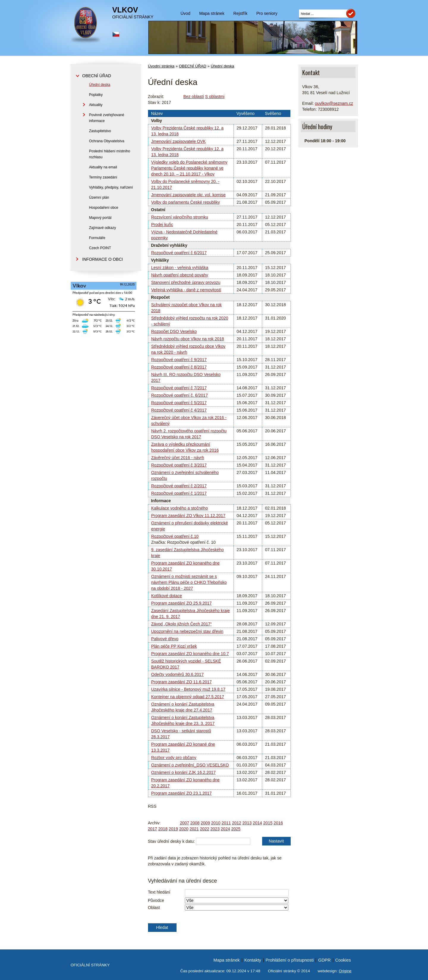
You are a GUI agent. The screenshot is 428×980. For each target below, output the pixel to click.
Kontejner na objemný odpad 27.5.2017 (188, 697)
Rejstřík (240, 13)
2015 (268, 823)
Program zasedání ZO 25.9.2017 (182, 603)
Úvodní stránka (161, 66)
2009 (205, 823)
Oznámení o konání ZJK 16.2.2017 (184, 772)
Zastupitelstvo (100, 131)
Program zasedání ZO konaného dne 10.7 (190, 654)
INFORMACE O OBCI (103, 259)
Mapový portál (100, 218)
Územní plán (99, 197)
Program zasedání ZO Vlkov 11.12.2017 (188, 516)
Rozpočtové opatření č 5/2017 (179, 403)
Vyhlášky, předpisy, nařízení (111, 187)
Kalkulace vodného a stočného (180, 508)
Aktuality (96, 105)
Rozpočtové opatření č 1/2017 (179, 493)
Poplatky (96, 95)
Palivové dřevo (165, 639)
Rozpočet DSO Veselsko (174, 331)
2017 (153, 829)
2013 (247, 823)
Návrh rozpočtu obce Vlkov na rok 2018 (188, 339)
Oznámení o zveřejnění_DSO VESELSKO (190, 765)
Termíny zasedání (103, 177)
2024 (225, 829)
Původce (156, 900)
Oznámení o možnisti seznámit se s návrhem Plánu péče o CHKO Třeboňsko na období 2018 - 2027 (189, 582)
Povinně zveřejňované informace (107, 118)
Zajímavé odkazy (103, 228)
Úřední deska (222, 66)
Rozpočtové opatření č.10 (175, 536)
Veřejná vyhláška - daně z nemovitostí (186, 290)
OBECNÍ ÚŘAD (193, 66)
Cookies (343, 960)
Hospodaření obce (104, 208)
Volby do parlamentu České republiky (186, 202)
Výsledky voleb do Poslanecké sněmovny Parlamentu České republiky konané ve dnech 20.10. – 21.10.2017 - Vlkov (189, 168)
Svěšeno (273, 113)
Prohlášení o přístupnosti (290, 960)
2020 (184, 829)
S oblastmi (215, 97)
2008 (195, 823)
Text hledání (159, 892)
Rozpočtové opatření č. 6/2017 (180, 395)
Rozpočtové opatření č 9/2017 (179, 360)
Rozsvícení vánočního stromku (180, 217)
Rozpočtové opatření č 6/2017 (179, 253)
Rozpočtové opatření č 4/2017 (179, 410)
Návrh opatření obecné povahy (180, 275)
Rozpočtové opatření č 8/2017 (179, 367)
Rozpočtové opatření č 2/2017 (179, 486)
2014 (258, 823)
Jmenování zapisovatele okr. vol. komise (189, 195)
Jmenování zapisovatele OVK (179, 141)
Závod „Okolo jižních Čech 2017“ (182, 624)
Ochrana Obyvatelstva (107, 141)
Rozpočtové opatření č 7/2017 (179, 388)
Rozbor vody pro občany (174, 758)
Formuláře (97, 238)
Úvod (186, 13)
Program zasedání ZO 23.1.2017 (182, 793)
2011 (226, 823)
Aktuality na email (103, 167)
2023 (215, 829)
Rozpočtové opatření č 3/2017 (179, 465)
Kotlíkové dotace (167, 596)
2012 (236, 823)
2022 (205, 829)
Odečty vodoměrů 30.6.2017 (178, 674)
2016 (278, 823)
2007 (184, 823)
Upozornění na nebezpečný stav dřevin (187, 631)
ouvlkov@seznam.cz (334, 103)
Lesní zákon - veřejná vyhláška (180, 268)
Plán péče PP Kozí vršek (174, 646)
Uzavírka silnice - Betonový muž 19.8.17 (188, 689)
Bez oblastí (194, 97)
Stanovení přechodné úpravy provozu (186, 282)
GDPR (324, 960)
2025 (236, 829)
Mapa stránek (212, 13)
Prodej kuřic (162, 225)
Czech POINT (100, 248)
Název (157, 113)
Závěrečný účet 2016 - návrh (178, 458)
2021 (194, 829)
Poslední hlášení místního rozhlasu (110, 154)
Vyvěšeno (245, 113)
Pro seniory (267, 13)
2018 (163, 829)
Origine (345, 971)
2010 (216, 823)
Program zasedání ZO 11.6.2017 (182, 682)
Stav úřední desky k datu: (171, 841)
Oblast (154, 908)
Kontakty (253, 960)
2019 (173, 829)
